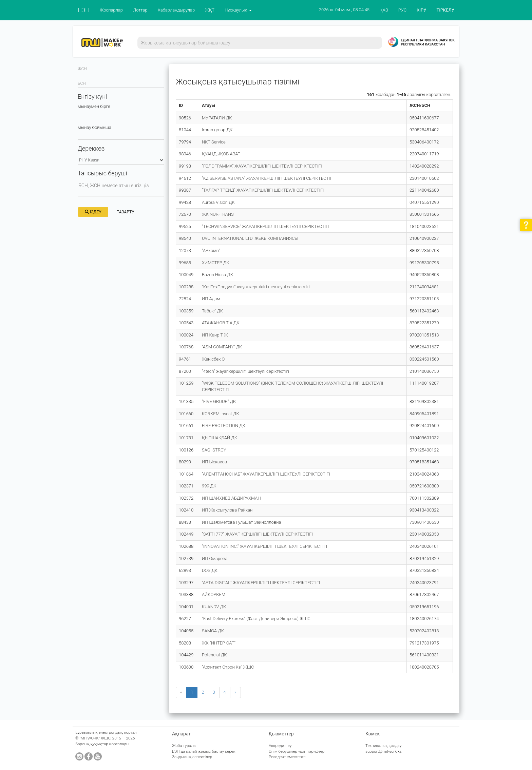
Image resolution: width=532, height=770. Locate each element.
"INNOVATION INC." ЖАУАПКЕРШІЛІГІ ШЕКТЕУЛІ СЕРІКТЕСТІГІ (264, 546)
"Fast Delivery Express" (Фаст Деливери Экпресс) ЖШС (256, 619)
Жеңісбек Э (213, 359)
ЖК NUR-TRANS (218, 214)
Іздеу (93, 212)
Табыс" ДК (212, 311)
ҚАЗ (384, 10)
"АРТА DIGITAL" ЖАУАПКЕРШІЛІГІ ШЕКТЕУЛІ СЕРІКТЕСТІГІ (261, 583)
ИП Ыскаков (214, 462)
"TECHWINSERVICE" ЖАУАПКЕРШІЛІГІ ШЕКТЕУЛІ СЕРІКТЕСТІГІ (266, 226)
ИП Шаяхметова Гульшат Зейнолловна (241, 522)
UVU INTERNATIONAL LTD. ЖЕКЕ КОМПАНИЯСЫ (250, 238)
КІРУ (421, 10)
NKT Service (214, 142)
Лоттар (140, 10)
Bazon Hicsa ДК (217, 275)
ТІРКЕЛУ (445, 10)
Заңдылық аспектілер (192, 757)
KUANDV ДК (214, 607)
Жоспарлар (111, 10)
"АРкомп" (211, 251)
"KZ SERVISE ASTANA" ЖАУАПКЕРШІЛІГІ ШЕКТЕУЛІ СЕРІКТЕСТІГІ (268, 178)
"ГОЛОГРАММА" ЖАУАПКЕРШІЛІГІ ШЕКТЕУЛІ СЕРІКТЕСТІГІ (262, 166)
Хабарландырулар (176, 10)
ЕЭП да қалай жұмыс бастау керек (204, 751)
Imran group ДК (217, 130)
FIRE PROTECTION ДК (224, 426)
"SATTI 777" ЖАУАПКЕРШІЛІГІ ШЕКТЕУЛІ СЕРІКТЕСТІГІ (257, 534)
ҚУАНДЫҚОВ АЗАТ (221, 154)
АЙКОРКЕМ (214, 594)
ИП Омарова (215, 559)
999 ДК (209, 486)
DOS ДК (210, 570)
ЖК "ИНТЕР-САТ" (219, 643)
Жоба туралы (184, 746)
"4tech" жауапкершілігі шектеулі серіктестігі (245, 371)
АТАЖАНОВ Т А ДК (221, 323)
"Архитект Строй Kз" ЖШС (228, 667)
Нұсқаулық (238, 10)
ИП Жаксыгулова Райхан (227, 510)
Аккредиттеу (280, 746)
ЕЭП (84, 10)
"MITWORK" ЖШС (95, 738)
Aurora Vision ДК (218, 202)
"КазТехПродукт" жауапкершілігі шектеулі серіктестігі (256, 287)
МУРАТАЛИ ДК (217, 118)
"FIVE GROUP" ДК (219, 401)
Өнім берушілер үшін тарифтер (297, 751)
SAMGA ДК (213, 631)
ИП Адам (211, 299)
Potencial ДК (214, 655)
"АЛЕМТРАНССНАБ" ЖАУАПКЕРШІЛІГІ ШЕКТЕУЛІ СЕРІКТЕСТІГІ (266, 474)
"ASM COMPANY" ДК (222, 347)
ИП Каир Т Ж (215, 335)
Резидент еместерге (287, 757)
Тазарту (126, 212)
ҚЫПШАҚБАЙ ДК (220, 438)
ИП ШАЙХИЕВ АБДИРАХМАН (231, 498)
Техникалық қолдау (383, 746)
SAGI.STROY (214, 450)
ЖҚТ (210, 10)
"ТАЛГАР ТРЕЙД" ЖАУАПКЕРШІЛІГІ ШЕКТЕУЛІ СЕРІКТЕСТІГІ (263, 190)
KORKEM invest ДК (221, 414)
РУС (402, 10)
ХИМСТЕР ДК (216, 263)
